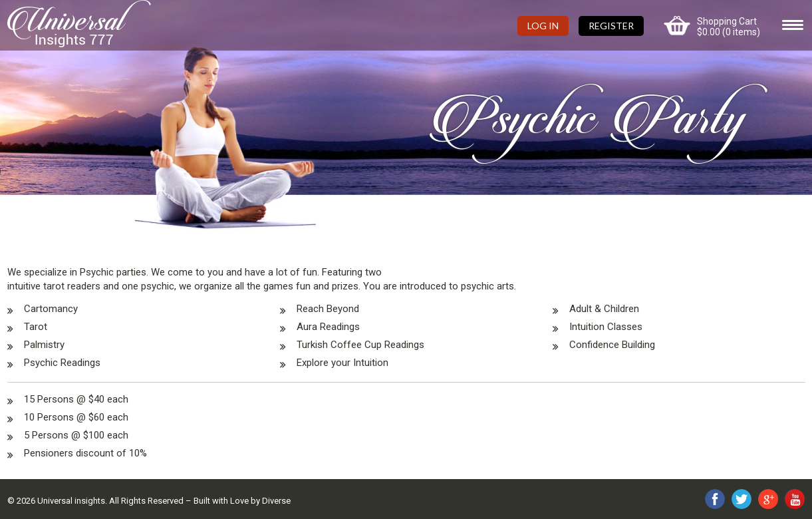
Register (611, 26)
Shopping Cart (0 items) (729, 27)
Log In (543, 26)
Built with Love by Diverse (242, 501)
